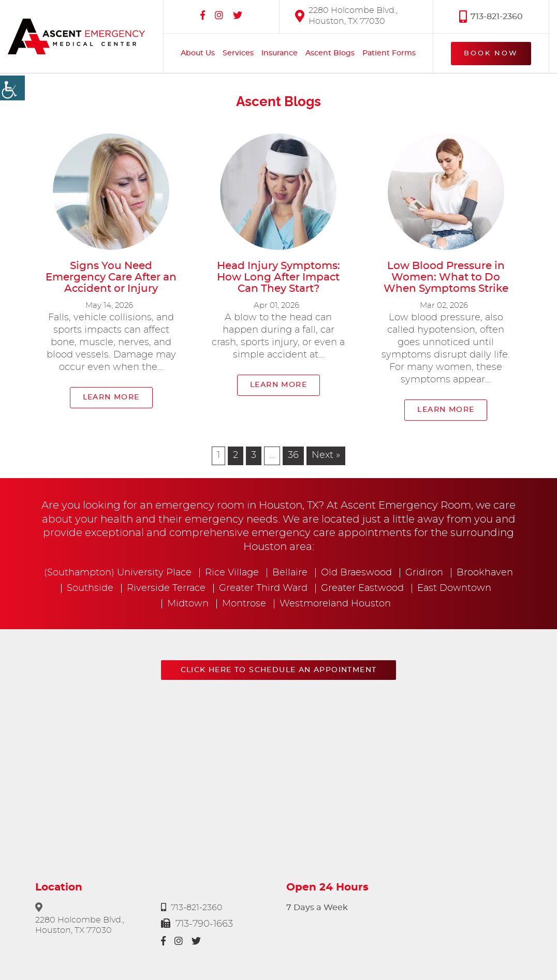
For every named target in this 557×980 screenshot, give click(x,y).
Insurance (280, 53)
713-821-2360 (491, 16)
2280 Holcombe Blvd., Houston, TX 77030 (346, 16)
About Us (198, 53)
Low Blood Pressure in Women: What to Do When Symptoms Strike (446, 277)
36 (293, 455)
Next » (326, 455)
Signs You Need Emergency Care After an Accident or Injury (111, 277)
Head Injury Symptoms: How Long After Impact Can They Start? (278, 277)
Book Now (491, 54)
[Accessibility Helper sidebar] (12, 88)
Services (238, 53)
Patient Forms (389, 53)
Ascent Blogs (330, 53)
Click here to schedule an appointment (279, 670)
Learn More (111, 397)
